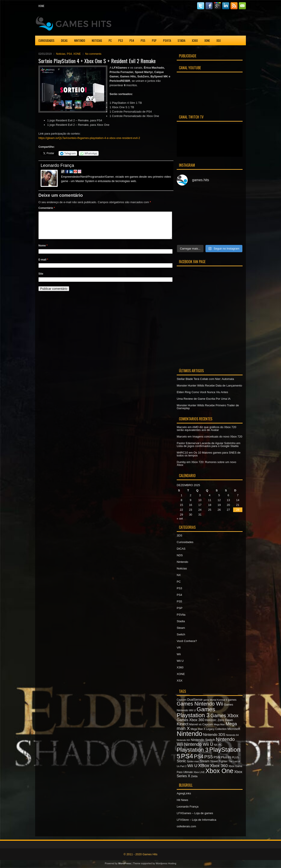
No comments (93, 54)
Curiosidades (46, 40)
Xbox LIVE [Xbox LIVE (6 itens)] (199, 772)
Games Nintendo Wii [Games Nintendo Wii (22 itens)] (200, 704)
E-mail (43, 265)
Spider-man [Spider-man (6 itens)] (193, 761)
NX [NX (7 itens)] (216, 745)
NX (179, 575)
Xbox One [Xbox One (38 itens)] (219, 771)
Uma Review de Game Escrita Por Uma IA (204, 399)
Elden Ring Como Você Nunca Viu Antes (202, 392)
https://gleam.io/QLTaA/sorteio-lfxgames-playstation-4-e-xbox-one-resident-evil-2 (89, 138)
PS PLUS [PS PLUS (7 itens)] (233, 757)
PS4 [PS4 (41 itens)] (187, 756)
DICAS (64, 40)
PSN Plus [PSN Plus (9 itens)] (220, 757)
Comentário (47, 208)
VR (179, 648)
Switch (181, 634)
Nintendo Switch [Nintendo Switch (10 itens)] (203, 740)
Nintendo (80, 40)
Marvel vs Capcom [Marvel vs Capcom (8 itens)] (201, 724)
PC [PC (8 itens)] (220, 745)
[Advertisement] (195, 23)
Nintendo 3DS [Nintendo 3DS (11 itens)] (214, 735)
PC (110, 40)
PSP (154, 40)
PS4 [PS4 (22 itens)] (199, 757)
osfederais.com (186, 826)
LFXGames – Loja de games (195, 813)
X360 (195, 40)
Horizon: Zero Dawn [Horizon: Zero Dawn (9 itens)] (219, 720)
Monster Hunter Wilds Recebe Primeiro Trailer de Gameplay (208, 407)
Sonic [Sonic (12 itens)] (181, 761)
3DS (179, 535)
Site (41, 279)
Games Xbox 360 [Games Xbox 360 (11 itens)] (190, 720)
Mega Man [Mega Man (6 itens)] (219, 724)
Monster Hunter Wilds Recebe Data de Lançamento (209, 386)
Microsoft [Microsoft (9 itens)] (234, 729)
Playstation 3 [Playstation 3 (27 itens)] (193, 750)
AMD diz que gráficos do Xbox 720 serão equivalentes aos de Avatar (206, 429)
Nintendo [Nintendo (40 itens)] (189, 734)
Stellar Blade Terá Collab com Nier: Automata (205, 379)
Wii (179, 654)
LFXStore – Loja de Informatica (196, 820)
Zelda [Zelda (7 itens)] (194, 776)
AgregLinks (184, 793)
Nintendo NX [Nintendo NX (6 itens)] (183, 740)
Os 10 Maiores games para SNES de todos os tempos (209, 454)
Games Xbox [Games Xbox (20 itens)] (224, 716)
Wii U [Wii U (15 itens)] (192, 766)
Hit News (182, 800)
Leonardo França (57, 165)
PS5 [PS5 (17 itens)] (208, 757)
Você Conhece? (187, 641)
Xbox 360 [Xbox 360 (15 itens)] (219, 766)
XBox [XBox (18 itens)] (204, 765)
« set (180, 519)
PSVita (167, 40)
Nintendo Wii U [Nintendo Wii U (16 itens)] (199, 744)
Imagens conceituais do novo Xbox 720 (217, 437)
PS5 (143, 40)
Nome (43, 251)
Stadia (181, 40)
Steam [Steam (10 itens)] (205, 761)
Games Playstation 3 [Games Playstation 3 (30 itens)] (196, 712)
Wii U (180, 661)
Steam (181, 628)
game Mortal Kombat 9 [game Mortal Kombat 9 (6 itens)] (215, 700)
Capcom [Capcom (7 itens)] (182, 700)
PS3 (121, 40)
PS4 (132, 40)
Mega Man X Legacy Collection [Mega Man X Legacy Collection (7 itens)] (209, 729)
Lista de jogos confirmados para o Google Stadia (208, 446)
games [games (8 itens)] (232, 700)
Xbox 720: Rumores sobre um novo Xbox (206, 463)
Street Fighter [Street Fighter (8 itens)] (219, 761)
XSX (219, 40)
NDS (180, 555)
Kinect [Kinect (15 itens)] (183, 724)
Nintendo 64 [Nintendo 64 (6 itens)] (232, 735)
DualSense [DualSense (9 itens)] (195, 700)
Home (41, 6)
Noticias (97, 40)
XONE (207, 40)
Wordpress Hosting (166, 863)
